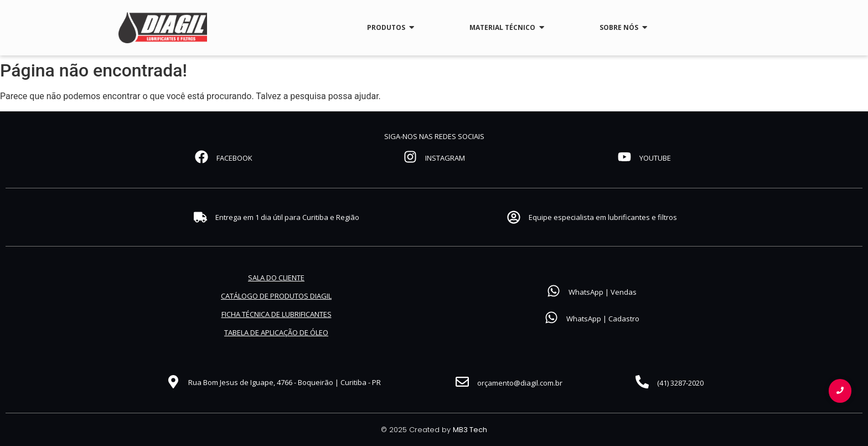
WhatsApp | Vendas (603, 292)
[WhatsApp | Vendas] (554, 292)
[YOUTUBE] (624, 158)
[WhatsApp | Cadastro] (551, 319)
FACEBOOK (234, 158)
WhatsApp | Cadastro (603, 319)
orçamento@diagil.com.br (520, 383)
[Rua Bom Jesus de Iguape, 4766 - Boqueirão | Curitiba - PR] (173, 383)
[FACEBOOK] (201, 158)
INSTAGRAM (445, 158)
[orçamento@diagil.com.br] (462, 383)
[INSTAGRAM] (410, 158)
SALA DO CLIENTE (276, 278)
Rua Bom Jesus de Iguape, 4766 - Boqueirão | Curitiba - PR (285, 382)
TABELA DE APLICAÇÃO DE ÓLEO (276, 332)
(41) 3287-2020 (680, 383)
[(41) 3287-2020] (642, 383)
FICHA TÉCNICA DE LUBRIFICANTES (277, 314)
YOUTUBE (655, 158)
